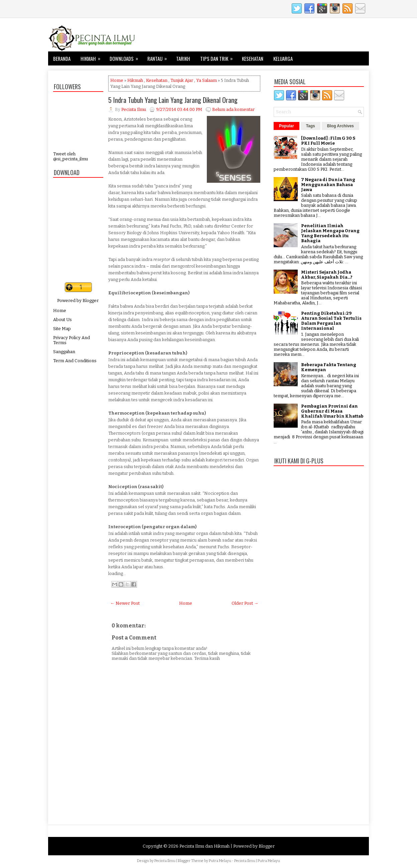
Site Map (62, 329)
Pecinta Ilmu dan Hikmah (204, 846)
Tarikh (183, 58)
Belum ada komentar (233, 109)
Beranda (62, 58)
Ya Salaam (206, 80)
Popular (287, 126)
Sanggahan (64, 352)
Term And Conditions (75, 361)
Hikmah (93, 57)
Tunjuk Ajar (182, 80)
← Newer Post (125, 603)
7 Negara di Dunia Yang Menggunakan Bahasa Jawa (328, 185)
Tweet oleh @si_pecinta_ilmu (71, 156)
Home (60, 311)
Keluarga (283, 58)
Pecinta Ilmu (165, 861)
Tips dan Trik (219, 57)
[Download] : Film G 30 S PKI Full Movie (328, 141)
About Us (62, 320)
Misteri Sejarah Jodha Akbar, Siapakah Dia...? (327, 275)
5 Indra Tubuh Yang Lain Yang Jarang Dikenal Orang (173, 100)
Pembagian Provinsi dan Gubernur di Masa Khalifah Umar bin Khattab (332, 411)
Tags (311, 126)
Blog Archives (340, 126)
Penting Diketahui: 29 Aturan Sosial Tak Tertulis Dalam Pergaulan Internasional (331, 321)
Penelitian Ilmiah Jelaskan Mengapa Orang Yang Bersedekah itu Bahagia (330, 233)
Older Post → (245, 603)
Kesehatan (253, 58)
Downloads (126, 57)
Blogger (90, 301)
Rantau (159, 57)
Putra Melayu (220, 861)
